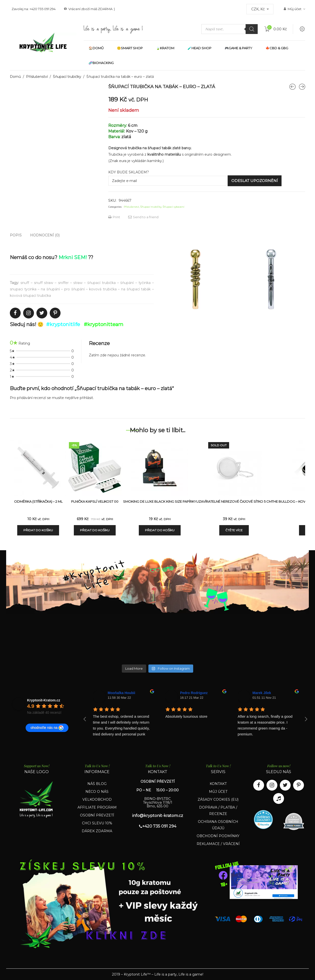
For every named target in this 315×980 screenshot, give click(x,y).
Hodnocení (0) (45, 235)
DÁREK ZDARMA (97, 831)
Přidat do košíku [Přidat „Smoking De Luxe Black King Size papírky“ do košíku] (160, 530)
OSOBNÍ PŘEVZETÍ (97, 815)
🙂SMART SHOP (130, 48)
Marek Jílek (262, 693)
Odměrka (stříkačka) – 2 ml (38, 501)
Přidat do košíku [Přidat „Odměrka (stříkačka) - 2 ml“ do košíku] (38, 530)
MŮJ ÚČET (218, 792)
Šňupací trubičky (67, 77)
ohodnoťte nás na (47, 728)
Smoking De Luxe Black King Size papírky (160, 501)
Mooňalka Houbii (122, 693)
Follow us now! (279, 766)
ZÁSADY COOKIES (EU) (218, 799)
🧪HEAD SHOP (199, 48)
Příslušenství (37, 77)
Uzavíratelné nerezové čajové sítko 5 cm (234, 501)
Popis (16, 235)
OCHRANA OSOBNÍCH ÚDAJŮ (218, 825)
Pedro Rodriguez (194, 693)
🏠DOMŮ (96, 48)
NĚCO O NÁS (97, 792)
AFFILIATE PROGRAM (97, 807)
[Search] (252, 29)
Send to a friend (143, 217)
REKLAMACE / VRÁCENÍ (218, 844)
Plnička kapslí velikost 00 (95, 501)
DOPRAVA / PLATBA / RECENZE (218, 811)
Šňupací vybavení (173, 207)
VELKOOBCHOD (97, 799)
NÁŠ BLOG (97, 784)
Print (114, 217)
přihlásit (86, 398)
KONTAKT (218, 784)
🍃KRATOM (165, 48)
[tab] (16, 235)
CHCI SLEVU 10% (97, 823)
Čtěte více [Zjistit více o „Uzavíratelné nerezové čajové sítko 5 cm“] (234, 530)
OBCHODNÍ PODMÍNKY (218, 836)
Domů (15, 77)
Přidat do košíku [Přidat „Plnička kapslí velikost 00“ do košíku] (95, 530)
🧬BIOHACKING (101, 63)
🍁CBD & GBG (277, 48)
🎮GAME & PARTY (238, 48)
